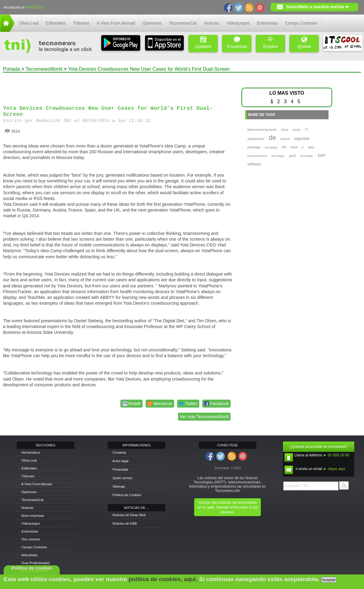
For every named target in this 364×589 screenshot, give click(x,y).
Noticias (211, 23)
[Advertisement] (118, 86)
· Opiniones (28, 492)
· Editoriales (28, 468)
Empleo (270, 43)
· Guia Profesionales (35, 563)
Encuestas (237, 43)
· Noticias (27, 508)
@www (304, 43)
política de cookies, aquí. (163, 579)
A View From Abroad (116, 23)
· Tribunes (27, 476)
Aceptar (329, 580)
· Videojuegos (30, 523)
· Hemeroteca (30, 452)
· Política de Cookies (126, 495)
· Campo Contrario (33, 547)
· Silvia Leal (28, 460)
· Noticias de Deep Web (128, 515)
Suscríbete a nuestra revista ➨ (317, 7)
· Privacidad (119, 469)
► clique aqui (334, 469)
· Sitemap (118, 486)
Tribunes (81, 23)
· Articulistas (29, 555)
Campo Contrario (301, 23)
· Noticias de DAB (124, 523)
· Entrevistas (29, 531)
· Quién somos (121, 478)
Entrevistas (267, 23)
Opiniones (152, 23)
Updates (203, 43)
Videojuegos (238, 23)
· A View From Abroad (36, 484)
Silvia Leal (29, 23)
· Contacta (118, 452)
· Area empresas (32, 516)
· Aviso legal (120, 461)
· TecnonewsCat (32, 500)
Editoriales (56, 23)
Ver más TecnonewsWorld (204, 417)
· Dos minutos (30, 539)
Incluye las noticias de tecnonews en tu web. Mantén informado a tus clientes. (227, 507)
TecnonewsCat (183, 23)
